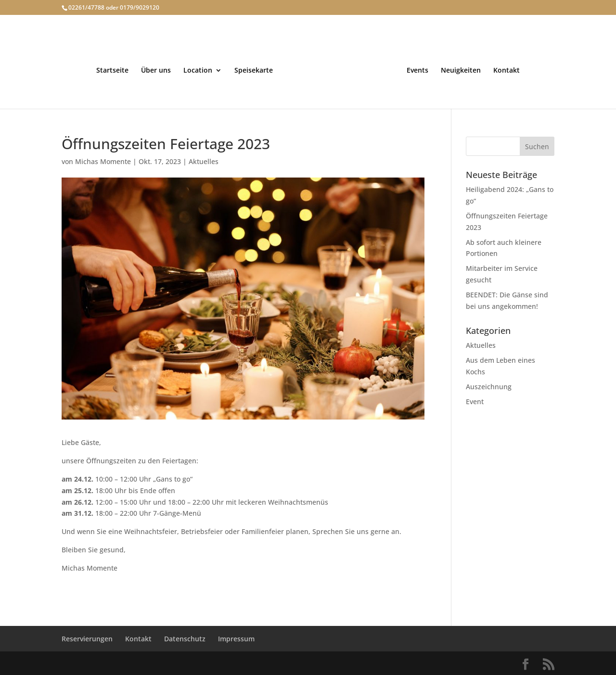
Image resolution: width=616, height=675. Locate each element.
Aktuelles (204, 161)
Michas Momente (103, 161)
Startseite (112, 71)
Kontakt (507, 71)
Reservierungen (87, 639)
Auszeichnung (489, 387)
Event (475, 401)
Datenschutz (185, 639)
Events (417, 71)
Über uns (156, 71)
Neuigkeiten (461, 71)
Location (198, 71)
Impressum (236, 639)
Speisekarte (254, 71)
